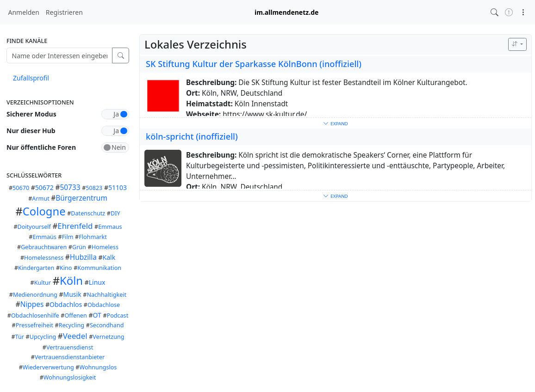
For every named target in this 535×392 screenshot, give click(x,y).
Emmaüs (44, 237)
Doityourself (34, 227)
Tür (20, 337)
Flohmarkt (93, 237)
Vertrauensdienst (70, 347)
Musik (72, 294)
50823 (94, 188)
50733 (70, 187)
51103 (118, 187)
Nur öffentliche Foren (41, 147)
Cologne (44, 211)
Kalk (109, 257)
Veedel (75, 336)
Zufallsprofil (31, 78)
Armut (40, 199)
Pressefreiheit (34, 325)
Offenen (75, 315)
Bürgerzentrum (81, 198)
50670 (21, 188)
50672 (44, 187)
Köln (71, 281)
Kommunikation (99, 268)
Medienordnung (35, 295)
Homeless (105, 247)
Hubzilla (83, 257)
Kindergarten (36, 268)
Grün (79, 247)
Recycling (72, 325)
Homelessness (44, 258)
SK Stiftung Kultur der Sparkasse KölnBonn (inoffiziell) (254, 64)
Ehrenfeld (75, 226)
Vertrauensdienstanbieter (70, 357)
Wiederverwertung (48, 367)
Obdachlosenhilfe (35, 315)
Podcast (118, 315)
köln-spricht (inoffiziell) (192, 136)
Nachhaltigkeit (106, 295)
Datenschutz (88, 213)
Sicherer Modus (31, 114)
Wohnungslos (98, 367)
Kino (66, 268)
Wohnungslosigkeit (70, 377)
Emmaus (110, 227)
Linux (97, 282)
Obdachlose (104, 305)
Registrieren (64, 12)
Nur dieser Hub (31, 131)
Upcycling (43, 337)
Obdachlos (66, 304)
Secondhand (107, 325)
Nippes (32, 304)
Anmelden (24, 12)
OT (97, 315)
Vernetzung (108, 337)
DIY (115, 213)
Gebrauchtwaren (44, 247)
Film (68, 237)
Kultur (43, 283)
